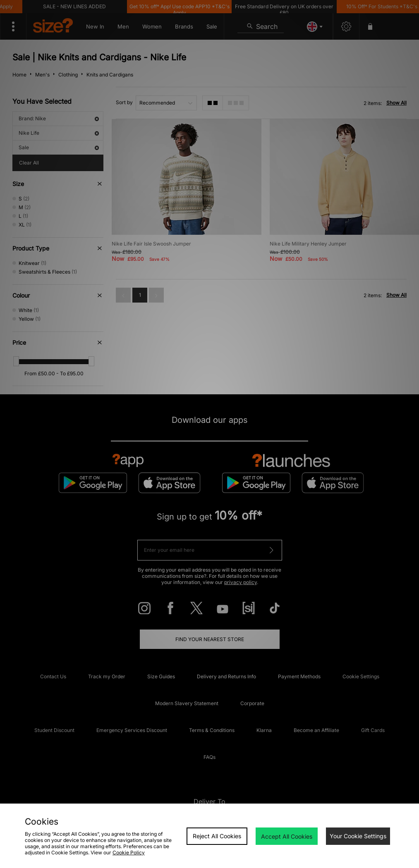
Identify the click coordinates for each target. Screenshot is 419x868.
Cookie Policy (129, 852)
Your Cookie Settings (358, 836)
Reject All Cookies (217, 836)
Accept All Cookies (287, 836)
